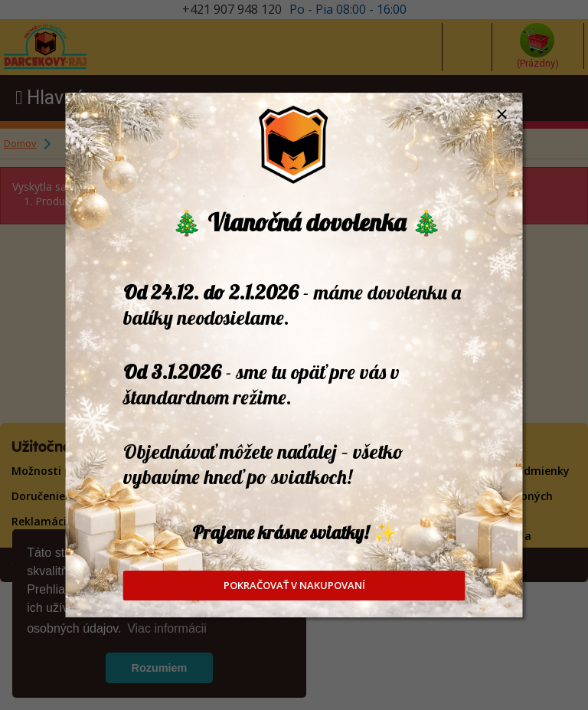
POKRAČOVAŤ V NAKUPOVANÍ (294, 585)
